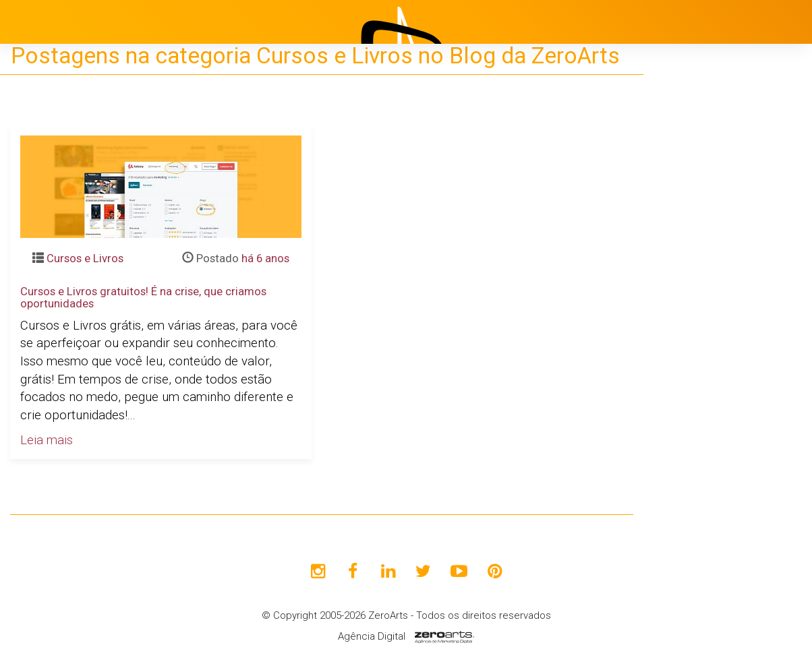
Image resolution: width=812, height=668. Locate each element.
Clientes (693, 340)
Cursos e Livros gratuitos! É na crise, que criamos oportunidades (143, 297)
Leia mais (47, 440)
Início (685, 206)
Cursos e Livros (85, 258)
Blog (683, 307)
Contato (693, 408)
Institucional (704, 239)
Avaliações (700, 374)
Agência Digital (372, 636)
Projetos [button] (684, 273)
